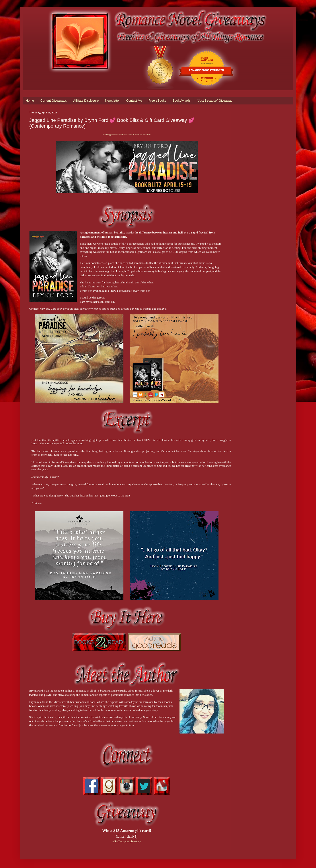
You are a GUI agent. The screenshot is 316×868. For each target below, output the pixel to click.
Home (30, 101)
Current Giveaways (54, 101)
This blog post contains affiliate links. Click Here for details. (127, 135)
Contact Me (134, 101)
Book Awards (181, 101)
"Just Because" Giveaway (215, 101)
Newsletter (112, 101)
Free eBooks (157, 101)
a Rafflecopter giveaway (127, 841)
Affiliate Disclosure (86, 101)
